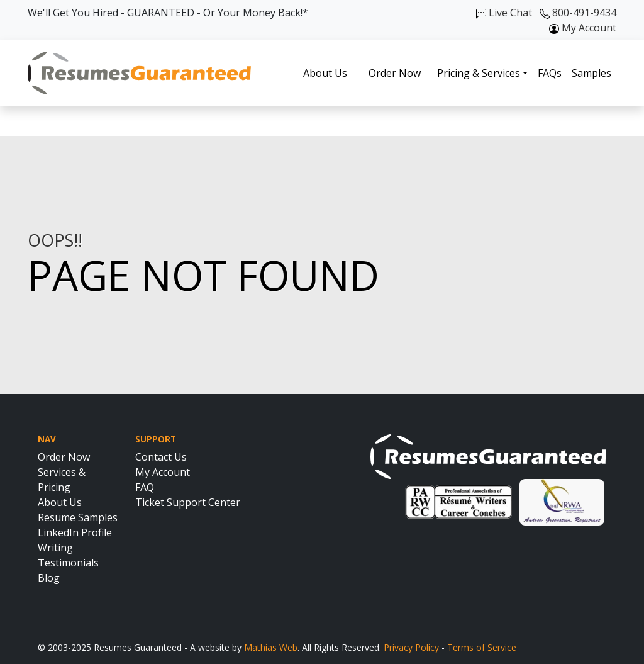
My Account (583, 28)
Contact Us (161, 457)
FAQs (550, 73)
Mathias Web (271, 647)
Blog (49, 578)
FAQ (145, 487)
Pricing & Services (479, 73)
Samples (591, 73)
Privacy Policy (411, 647)
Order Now (395, 73)
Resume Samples (78, 517)
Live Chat (504, 13)
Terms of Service (482, 647)
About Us (325, 73)
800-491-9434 (578, 13)
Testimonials (68, 563)
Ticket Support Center (188, 502)
